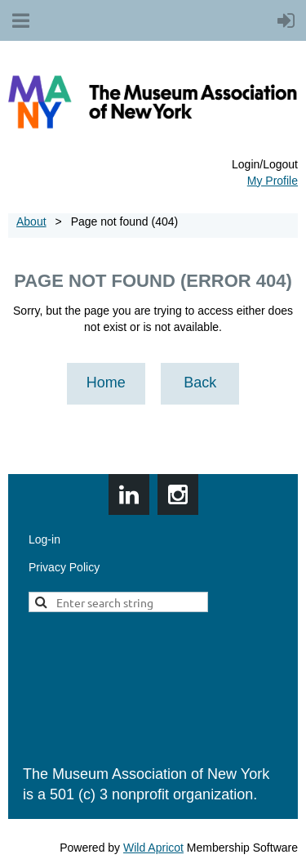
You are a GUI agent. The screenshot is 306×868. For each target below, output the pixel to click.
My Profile (273, 181)
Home (106, 383)
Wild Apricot (153, 848)
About (31, 221)
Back (200, 383)
